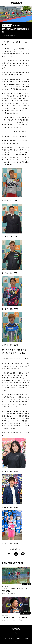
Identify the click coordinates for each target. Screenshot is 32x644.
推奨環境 (26, 639)
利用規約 (19, 639)
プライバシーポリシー (10, 639)
